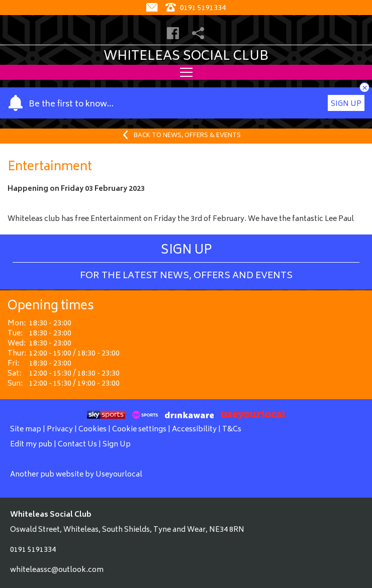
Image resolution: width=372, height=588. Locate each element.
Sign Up (346, 104)
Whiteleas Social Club (186, 57)
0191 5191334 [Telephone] (196, 8)
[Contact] (153, 8)
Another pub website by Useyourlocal (76, 475)
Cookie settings (139, 430)
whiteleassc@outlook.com (57, 570)
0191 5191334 (33, 550)
